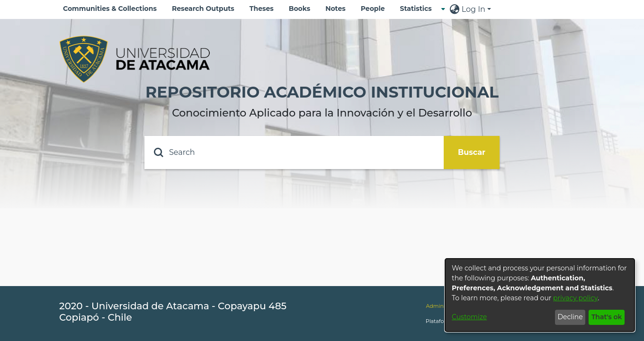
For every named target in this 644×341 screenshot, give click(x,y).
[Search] (294, 153)
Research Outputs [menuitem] (203, 9)
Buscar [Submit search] (472, 152)
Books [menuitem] (300, 9)
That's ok (607, 317)
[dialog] (540, 295)
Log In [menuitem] (474, 9)
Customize (469, 317)
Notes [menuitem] (335, 9)
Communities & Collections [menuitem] (110, 9)
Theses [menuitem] (262, 9)
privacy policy (575, 298)
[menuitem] (419, 9)
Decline (570, 317)
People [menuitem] (373, 9)
